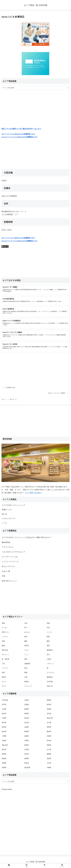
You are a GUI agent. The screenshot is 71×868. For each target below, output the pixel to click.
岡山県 (4, 750)
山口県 (49, 750)
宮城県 (27, 705)
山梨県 (27, 728)
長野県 (49, 728)
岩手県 (4, 705)
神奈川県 (50, 719)
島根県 (49, 746)
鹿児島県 (27, 768)
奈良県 (49, 741)
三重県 (4, 737)
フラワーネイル (8, 548)
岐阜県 (4, 732)
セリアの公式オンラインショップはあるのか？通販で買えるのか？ (27, 538)
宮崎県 (4, 768)
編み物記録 (6, 543)
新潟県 (4, 723)
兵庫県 (27, 741)
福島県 (27, 710)
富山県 (27, 723)
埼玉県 (49, 714)
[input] (35, 88)
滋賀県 (27, 737)
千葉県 (4, 719)
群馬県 (27, 714)
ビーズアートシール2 (10, 558)
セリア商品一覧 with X (33, 494)
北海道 (27, 701)
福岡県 (27, 759)
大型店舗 (5, 701)
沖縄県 (49, 768)
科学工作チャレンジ (9, 582)
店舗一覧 (5, 246)
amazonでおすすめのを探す (20, 137)
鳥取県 (27, 746)
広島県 (27, 750)
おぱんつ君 (6, 572)
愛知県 (49, 732)
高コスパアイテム (8, 567)
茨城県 (49, 710)
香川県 (27, 755)
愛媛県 (49, 755)
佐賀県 (49, 759)
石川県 (49, 723)
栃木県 (4, 714)
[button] (68, 88)
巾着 (3, 577)
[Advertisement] (35, 109)
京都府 (49, 737)
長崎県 (4, 764)
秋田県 (49, 705)
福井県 (4, 728)
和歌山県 (5, 746)
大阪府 (4, 741)
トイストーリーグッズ (10, 562)
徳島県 (4, 755)
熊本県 (27, 764)
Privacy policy (7, 790)
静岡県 (27, 732)
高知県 (4, 759)
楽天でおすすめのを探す (18, 134)
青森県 (49, 701)
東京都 (27, 719)
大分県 (49, 764)
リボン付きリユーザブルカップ (13, 553)
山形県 (4, 710)
